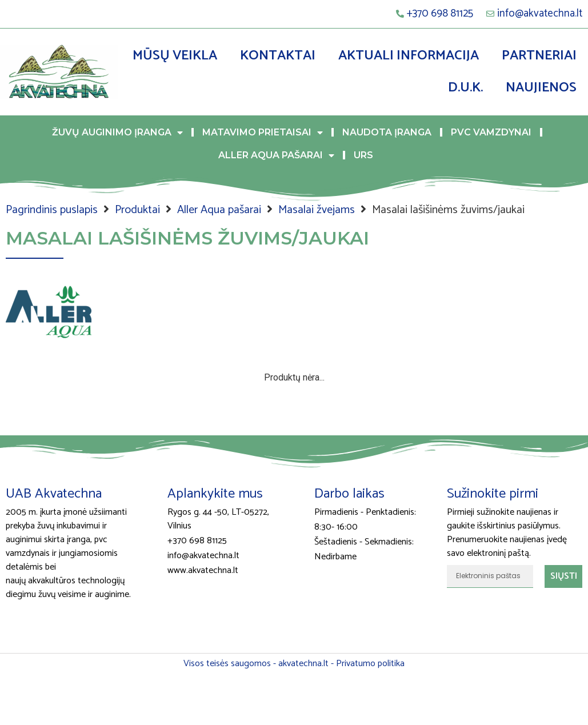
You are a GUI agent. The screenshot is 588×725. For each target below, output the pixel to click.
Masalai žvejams (317, 210)
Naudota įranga (387, 132)
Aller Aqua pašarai (276, 155)
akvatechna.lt (303, 664)
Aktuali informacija (409, 56)
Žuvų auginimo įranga (117, 133)
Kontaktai (278, 56)
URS (363, 155)
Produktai (137, 210)
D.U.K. (465, 88)
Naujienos (541, 88)
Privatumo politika (370, 664)
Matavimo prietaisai (263, 133)
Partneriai (539, 56)
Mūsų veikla (175, 56)
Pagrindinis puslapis (52, 210)
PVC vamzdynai (491, 132)
